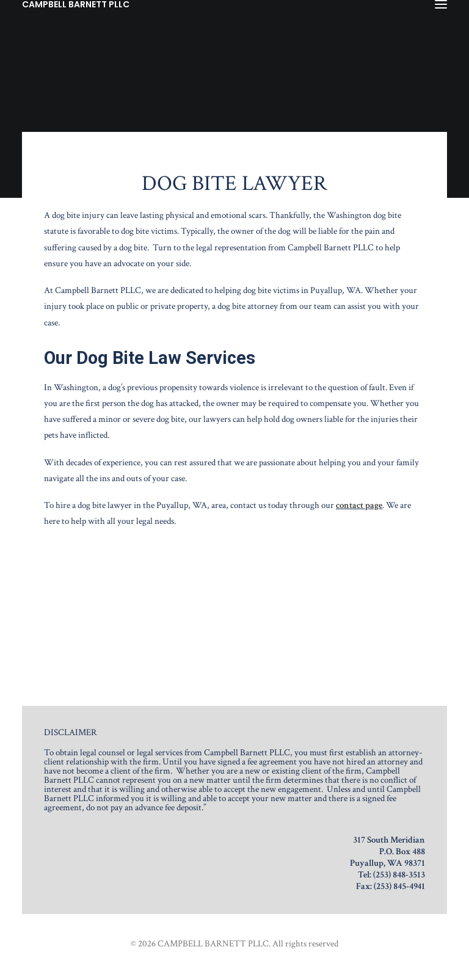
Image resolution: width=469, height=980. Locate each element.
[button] (441, 4)
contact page (359, 505)
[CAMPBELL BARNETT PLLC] (76, 4)
